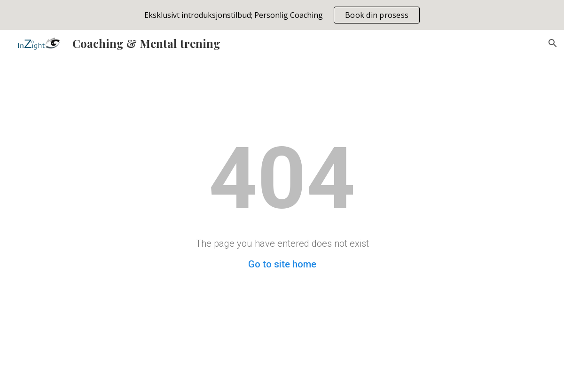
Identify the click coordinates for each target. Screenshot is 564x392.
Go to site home (282, 264)
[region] (282, 15)
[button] (553, 43)
